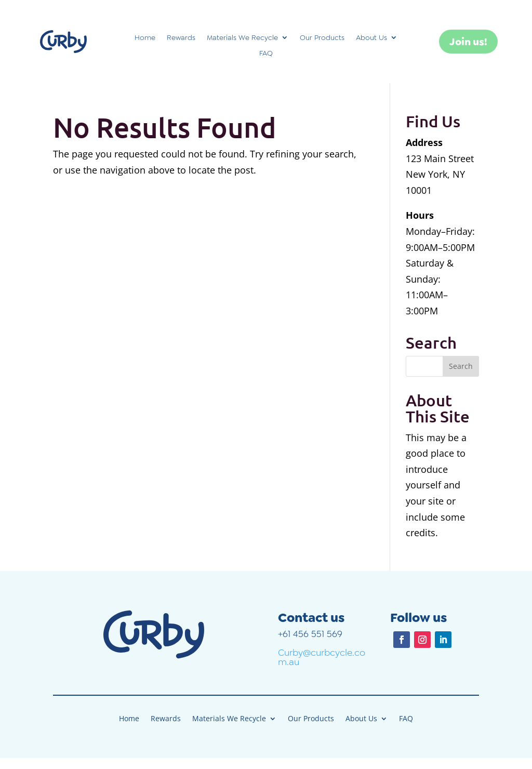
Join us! (468, 42)
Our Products (322, 38)
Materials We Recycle (242, 38)
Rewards (181, 38)
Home (145, 38)
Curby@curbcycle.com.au (322, 657)
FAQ (266, 54)
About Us (371, 38)
